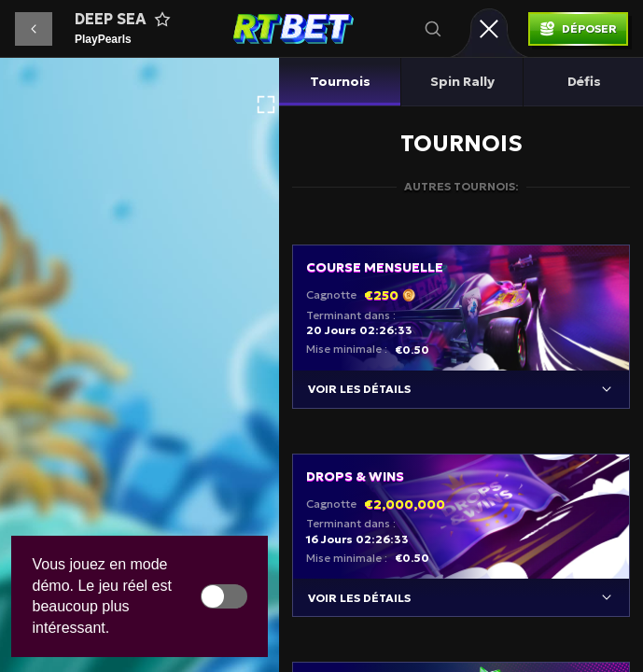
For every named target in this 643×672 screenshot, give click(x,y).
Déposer (589, 28)
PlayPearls (103, 39)
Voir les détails (359, 389)
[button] (34, 29)
